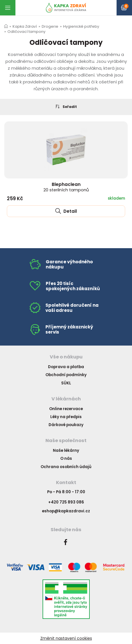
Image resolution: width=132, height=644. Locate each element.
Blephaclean (66, 187)
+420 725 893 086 (66, 502)
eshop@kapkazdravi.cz (66, 511)
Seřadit (66, 107)
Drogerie (50, 26)
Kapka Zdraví (25, 26)
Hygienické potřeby (81, 26)
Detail (66, 211)
